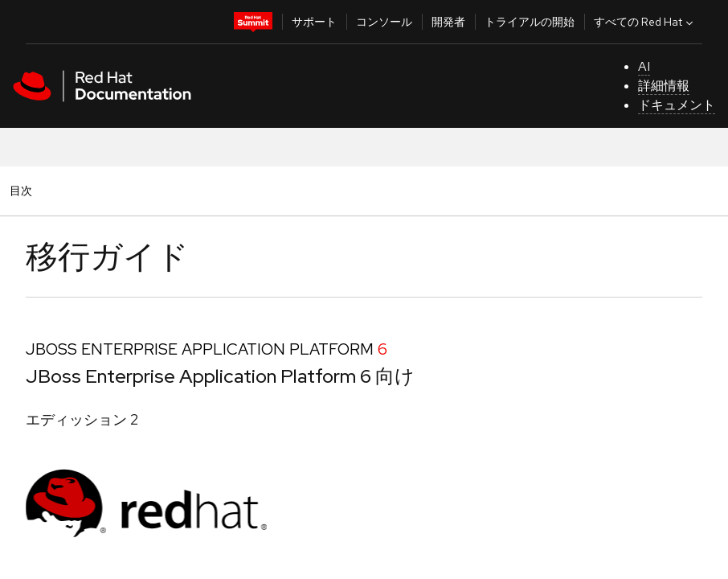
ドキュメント (677, 105)
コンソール (384, 22)
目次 (23, 190)
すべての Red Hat (645, 22)
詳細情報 (664, 86)
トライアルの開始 (530, 22)
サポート (314, 22)
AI (644, 66)
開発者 (448, 22)
